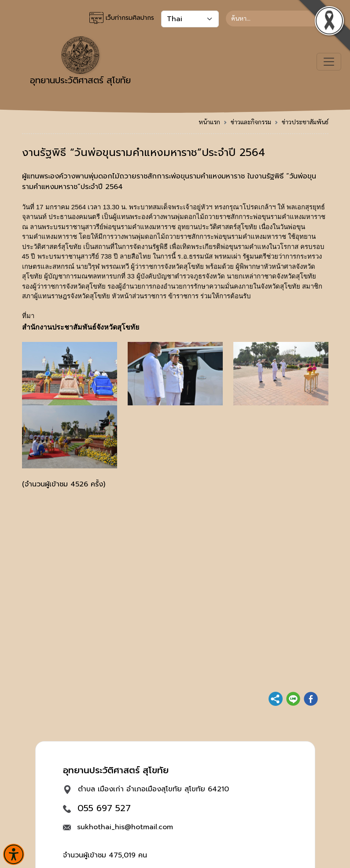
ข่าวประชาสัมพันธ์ (305, 122)
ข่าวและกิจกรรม (251, 122)
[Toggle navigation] (329, 62)
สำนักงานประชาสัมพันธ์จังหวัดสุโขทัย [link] (81, 327)
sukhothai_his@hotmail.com (125, 827)
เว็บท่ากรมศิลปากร (122, 18)
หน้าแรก (209, 122)
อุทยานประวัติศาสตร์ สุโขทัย (80, 62)
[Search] (277, 19)
